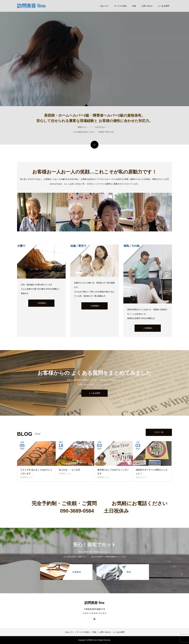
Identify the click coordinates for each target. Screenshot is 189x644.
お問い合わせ (147, 6)
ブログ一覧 (159, 432)
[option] (94, 53)
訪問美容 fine (31, 6)
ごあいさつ (104, 6)
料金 (134, 6)
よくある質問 (164, 6)
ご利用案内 (41, 303)
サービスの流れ (120, 6)
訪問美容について (27, 477)
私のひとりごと (141, 477)
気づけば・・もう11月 (69, 470)
